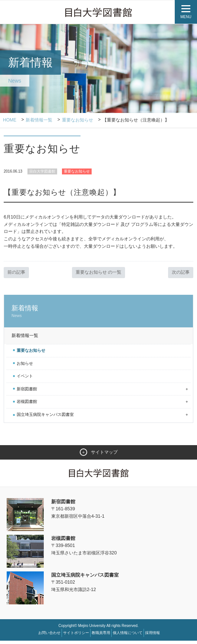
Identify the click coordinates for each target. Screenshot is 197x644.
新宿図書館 (27, 392)
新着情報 (98, 315)
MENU (186, 17)
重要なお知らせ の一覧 (99, 275)
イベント (25, 379)
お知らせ (25, 366)
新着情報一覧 (39, 120)
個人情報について (128, 636)
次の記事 (180, 275)
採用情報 (152, 636)
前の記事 (17, 275)
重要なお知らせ (78, 120)
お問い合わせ (49, 636)
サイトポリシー (76, 636)
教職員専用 (101, 636)
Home (10, 120)
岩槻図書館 (27, 405)
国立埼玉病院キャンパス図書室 (45, 418)
